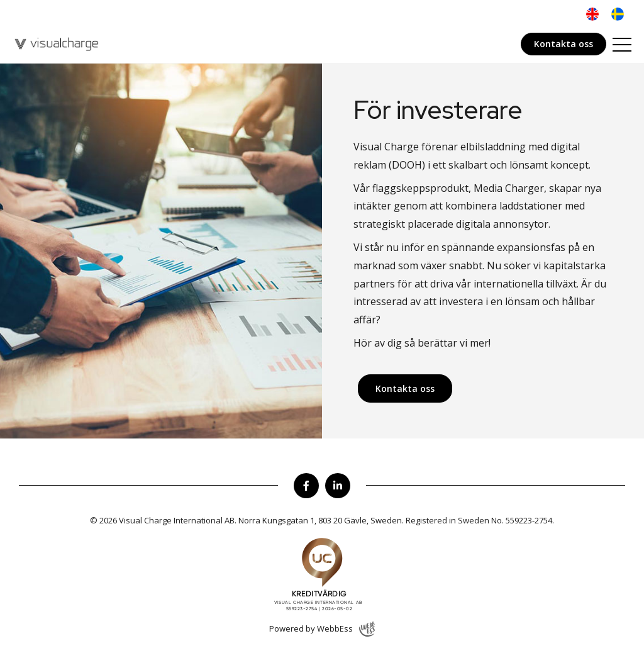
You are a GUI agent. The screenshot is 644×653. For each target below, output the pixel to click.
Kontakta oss (563, 44)
